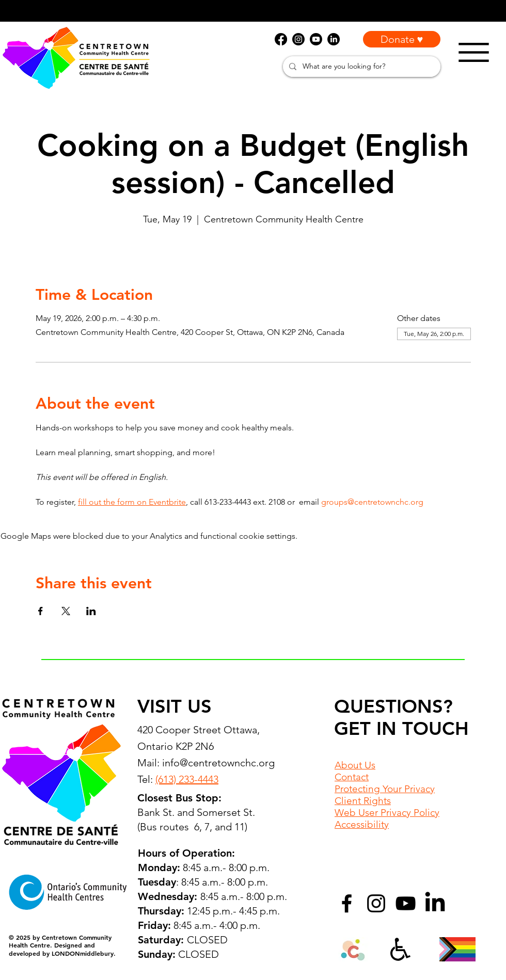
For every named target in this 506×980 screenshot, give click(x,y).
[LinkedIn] (435, 903)
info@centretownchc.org (218, 763)
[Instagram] (376, 903)
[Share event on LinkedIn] (91, 611)
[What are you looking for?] (361, 67)
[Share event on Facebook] (41, 611)
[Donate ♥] (402, 39)
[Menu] (474, 52)
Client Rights (363, 801)
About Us (355, 765)
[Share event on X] (66, 611)
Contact (352, 777)
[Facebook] (347, 903)
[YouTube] (406, 903)
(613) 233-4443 (187, 779)
